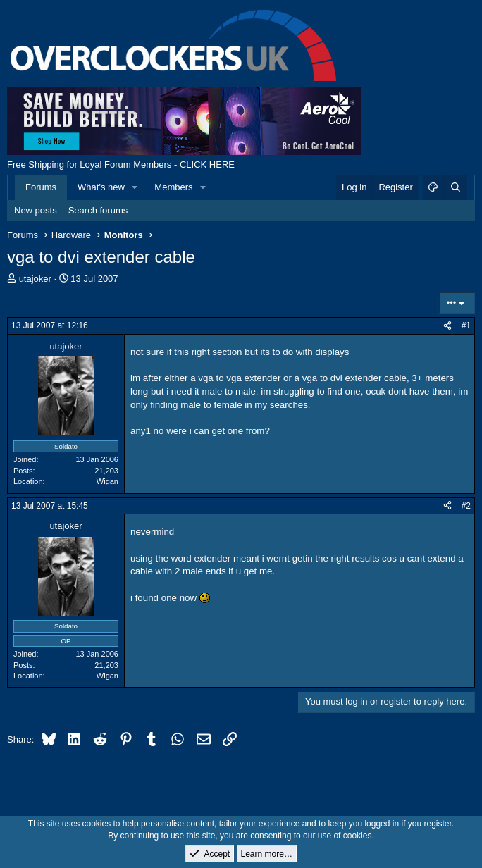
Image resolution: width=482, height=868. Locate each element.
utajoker (35, 279)
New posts (36, 210)
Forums (41, 187)
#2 (466, 506)
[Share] (447, 326)
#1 (466, 325)
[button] (135, 187)
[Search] (455, 187)
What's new (101, 187)
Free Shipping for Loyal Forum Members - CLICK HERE (121, 165)
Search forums (98, 210)
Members (173, 187)
